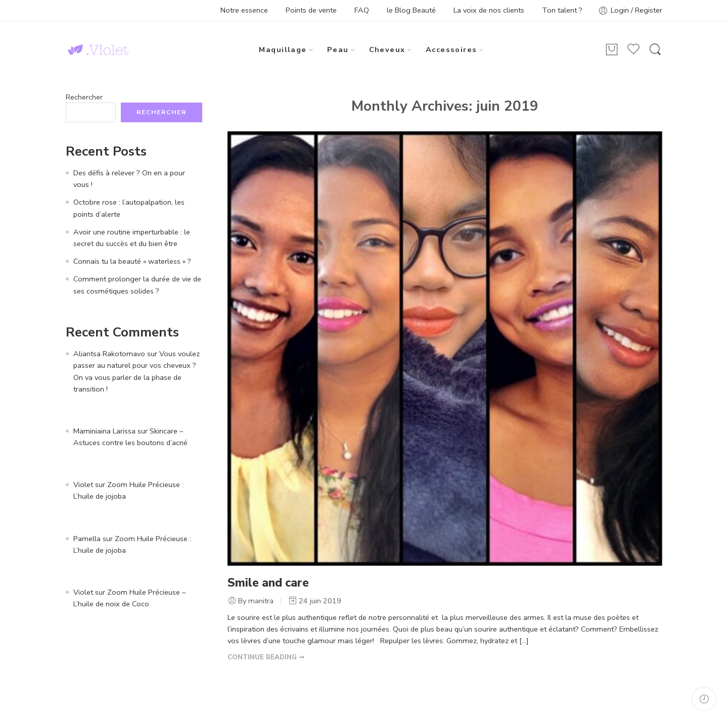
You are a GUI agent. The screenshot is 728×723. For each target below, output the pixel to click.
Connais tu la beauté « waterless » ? (132, 261)
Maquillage (283, 50)
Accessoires (451, 50)
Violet (83, 485)
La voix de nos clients (489, 10)
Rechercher (84, 97)
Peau (338, 50)
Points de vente (311, 10)
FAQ (362, 10)
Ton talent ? (562, 10)
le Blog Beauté (411, 10)
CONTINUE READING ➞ (266, 657)
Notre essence (244, 10)
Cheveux (387, 50)
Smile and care (268, 583)
